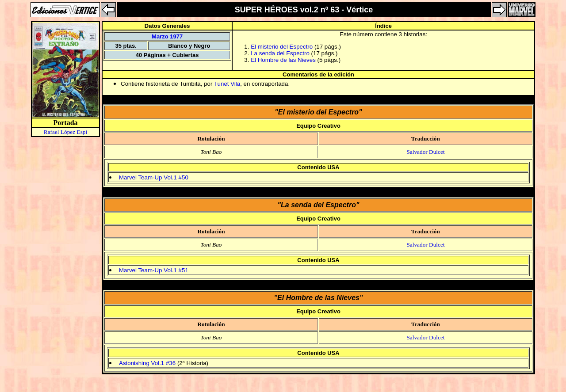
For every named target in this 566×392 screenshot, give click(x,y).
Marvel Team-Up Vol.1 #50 (154, 177)
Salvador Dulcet (425, 152)
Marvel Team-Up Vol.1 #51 (154, 270)
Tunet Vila (227, 84)
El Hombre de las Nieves (283, 60)
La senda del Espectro (280, 53)
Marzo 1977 (167, 36)
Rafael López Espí (65, 132)
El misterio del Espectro (282, 47)
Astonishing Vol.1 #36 (147, 363)
